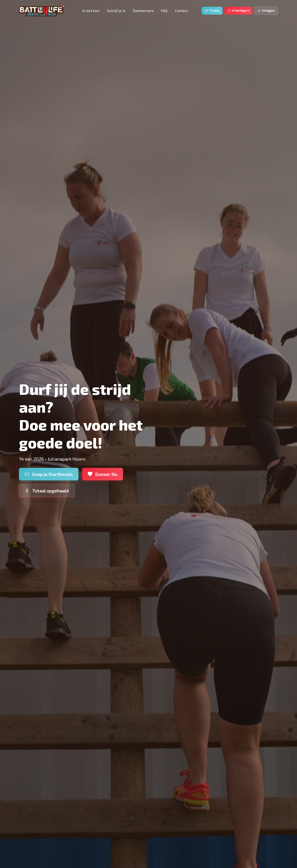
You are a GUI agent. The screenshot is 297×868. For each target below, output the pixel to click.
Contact (181, 11)
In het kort (91, 11)
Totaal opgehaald (47, 491)
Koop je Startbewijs (49, 474)
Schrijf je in (116, 11)
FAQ (164, 11)
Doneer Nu (103, 474)
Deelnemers (143, 11)
